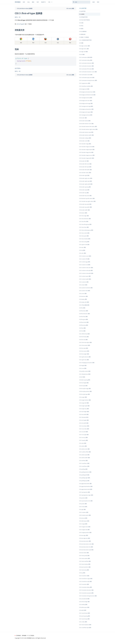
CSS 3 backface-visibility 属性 (86, 86)
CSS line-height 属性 (84, 383)
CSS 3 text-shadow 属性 (85, 564)
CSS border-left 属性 (84, 161)
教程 (33, 2)
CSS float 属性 (82, 328)
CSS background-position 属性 (86, 109)
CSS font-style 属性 (84, 348)
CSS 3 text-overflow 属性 (85, 561)
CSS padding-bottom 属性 (85, 472)
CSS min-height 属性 (84, 420)
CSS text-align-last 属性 (85, 538)
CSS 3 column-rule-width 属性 (86, 273)
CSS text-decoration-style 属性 (86, 550)
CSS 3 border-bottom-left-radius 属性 (88, 126)
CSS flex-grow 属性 (84, 319)
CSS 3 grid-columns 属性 (85, 357)
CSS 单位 (81, 26)
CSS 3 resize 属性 (83, 507)
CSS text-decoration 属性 (85, 541)
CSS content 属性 (83, 285)
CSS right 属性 (82, 509)
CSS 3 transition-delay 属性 (86, 587)
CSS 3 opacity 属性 (84, 440)
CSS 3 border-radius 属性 (85, 173)
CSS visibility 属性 (83, 604)
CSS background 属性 (84, 89)
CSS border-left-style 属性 (85, 167)
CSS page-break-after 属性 (85, 484)
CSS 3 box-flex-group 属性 (85, 224)
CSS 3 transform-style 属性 (85, 581)
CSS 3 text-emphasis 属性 (85, 625)
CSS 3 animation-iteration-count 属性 (88, 72)
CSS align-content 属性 (85, 46)
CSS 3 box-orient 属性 (84, 233)
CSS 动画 (81, 23)
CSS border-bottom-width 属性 (86, 135)
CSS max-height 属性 (84, 412)
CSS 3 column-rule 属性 (85, 265)
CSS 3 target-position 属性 (85, 532)
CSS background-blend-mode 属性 (87, 95)
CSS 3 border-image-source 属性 (87, 155)
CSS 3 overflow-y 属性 (84, 466)
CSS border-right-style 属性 (86, 181)
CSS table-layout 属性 (84, 521)
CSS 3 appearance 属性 (85, 83)
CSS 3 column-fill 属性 (84, 259)
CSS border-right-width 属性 (86, 184)
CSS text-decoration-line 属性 (86, 547)
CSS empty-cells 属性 (84, 302)
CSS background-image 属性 (86, 103)
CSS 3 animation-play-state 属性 (87, 78)
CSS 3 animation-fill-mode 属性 (87, 69)
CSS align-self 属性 (83, 52)
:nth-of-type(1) (21, 24)
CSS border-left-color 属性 (85, 164)
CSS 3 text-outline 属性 (85, 558)
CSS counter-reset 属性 (85, 291)
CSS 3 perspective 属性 (85, 492)
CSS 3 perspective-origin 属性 (86, 495)
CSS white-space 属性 (84, 607)
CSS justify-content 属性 (85, 371)
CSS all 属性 (82, 54)
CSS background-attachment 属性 (87, 92)
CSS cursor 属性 (83, 293)
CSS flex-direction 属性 (85, 314)
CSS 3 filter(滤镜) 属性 (84, 305)
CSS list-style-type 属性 (85, 394)
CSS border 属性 (83, 118)
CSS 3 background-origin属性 (86, 106)
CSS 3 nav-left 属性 (84, 432)
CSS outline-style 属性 (84, 455)
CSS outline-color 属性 (84, 449)
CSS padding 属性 (83, 469)
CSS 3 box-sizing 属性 (84, 242)
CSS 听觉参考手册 (83, 17)
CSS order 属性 (83, 443)
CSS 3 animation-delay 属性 (86, 60)
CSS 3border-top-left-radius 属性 (87, 198)
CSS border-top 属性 (84, 193)
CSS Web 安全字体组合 (84, 20)
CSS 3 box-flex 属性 (84, 221)
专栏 (38, 2)
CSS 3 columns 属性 (84, 282)
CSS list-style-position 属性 (85, 391)
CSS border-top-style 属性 (85, 204)
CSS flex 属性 (82, 308)
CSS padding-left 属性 (84, 475)
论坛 (29, 2)
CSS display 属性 (83, 299)
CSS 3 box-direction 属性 (85, 219)
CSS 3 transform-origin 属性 (86, 579)
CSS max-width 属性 (84, 414)
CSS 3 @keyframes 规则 (85, 374)
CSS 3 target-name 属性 (85, 527)
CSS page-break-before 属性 (86, 486)
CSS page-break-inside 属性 (86, 489)
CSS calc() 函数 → (71, 8)
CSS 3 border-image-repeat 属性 (87, 150)
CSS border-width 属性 (85, 210)
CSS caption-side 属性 (84, 245)
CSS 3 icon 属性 (83, 368)
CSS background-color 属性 (86, 101)
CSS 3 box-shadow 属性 (85, 239)
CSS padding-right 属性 (85, 478)
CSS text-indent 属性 (84, 553)
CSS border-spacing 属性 (85, 187)
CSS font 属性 (82, 331)
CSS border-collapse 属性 (85, 138)
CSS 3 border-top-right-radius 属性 (87, 201)
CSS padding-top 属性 (84, 481)
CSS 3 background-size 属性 (86, 115)
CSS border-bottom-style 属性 (86, 132)
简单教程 (18, 2)
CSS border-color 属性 (84, 141)
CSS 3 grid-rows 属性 (84, 360)
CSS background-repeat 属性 (86, 112)
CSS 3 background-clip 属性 (86, 98)
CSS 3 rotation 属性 (84, 512)
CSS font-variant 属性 (84, 351)
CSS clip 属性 (82, 250)
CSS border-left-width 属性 (85, 170)
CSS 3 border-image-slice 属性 (86, 152)
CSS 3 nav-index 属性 (84, 429)
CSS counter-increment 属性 (86, 288)
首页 (24, 2)
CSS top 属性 (82, 573)
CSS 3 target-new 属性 (84, 530)
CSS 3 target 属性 (83, 524)
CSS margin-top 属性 (84, 409)
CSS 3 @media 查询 (84, 417)
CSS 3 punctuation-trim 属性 (86, 501)
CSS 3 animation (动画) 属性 (86, 57)
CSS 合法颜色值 (83, 31)
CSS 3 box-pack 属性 (84, 236)
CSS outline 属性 (83, 446)
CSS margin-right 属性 (84, 406)
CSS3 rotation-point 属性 (85, 515)
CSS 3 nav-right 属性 (84, 435)
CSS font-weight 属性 (84, 354)
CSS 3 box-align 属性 (84, 216)
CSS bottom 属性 (83, 213)
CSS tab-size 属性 (83, 518)
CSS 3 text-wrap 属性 (84, 570)
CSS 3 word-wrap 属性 (84, 619)
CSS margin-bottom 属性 (85, 400)
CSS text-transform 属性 (85, 567)
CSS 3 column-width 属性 (85, 279)
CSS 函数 (81, 43)
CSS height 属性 (83, 365)
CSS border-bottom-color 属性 (86, 124)
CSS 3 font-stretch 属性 (85, 345)
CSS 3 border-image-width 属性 (87, 158)
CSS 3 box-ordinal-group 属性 (86, 230)
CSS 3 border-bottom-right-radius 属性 (88, 129)
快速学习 (43, 2)
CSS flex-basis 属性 (84, 311)
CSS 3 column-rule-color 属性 (86, 268)
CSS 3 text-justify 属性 (84, 556)
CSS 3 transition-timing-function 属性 (88, 596)
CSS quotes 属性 (83, 504)
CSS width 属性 (83, 610)
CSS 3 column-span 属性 (85, 276)
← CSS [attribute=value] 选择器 (24, 8)
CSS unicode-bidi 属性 (84, 599)
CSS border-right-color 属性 (86, 178)
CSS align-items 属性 (84, 49)
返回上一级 (18, 17)
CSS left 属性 (82, 377)
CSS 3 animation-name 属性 (86, 75)
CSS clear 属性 (83, 247)
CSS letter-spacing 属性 (85, 380)
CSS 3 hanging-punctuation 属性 (87, 363)
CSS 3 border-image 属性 (85, 144)
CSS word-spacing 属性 (85, 616)
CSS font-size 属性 (83, 340)
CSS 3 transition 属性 (84, 584)
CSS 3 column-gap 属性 (85, 262)
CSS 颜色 (81, 29)
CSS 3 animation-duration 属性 (86, 66)
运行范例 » (18, 68)
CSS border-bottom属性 (85, 121)
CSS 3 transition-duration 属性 (86, 590)
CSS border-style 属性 (84, 190)
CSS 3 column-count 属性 (85, 256)
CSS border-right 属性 (84, 175)
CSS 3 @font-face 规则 (84, 334)
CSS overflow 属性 (83, 461)
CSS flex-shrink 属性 (84, 322)
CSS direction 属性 (83, 296)
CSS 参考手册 (82, 11)
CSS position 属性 (83, 498)
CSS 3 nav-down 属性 (84, 426)
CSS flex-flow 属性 (83, 317)
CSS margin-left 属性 (84, 403)
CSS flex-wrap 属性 (84, 325)
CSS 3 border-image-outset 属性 (87, 147)
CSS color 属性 (83, 253)
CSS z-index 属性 (83, 622)
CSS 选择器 (82, 14)
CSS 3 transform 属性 (84, 576)
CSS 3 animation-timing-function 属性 (88, 80)
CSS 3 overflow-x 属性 (84, 463)
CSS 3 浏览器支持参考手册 (85, 40)
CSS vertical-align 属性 (84, 602)
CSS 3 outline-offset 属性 (85, 452)
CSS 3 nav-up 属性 (83, 437)
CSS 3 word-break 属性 (85, 613)
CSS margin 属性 (83, 397)
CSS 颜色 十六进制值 (84, 37)
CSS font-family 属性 (84, 337)
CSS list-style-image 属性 (85, 389)
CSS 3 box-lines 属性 (84, 227)
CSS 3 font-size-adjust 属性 (85, 342)
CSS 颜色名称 (82, 34)
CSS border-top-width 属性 (86, 207)
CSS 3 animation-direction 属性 (87, 63)
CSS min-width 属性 (84, 423)
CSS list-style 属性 (83, 386)
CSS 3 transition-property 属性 (86, 593)
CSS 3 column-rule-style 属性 (86, 270)
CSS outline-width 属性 (85, 458)
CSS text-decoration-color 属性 (86, 544)
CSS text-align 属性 (84, 535)
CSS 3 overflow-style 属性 (85, 628)
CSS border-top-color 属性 (85, 196)
